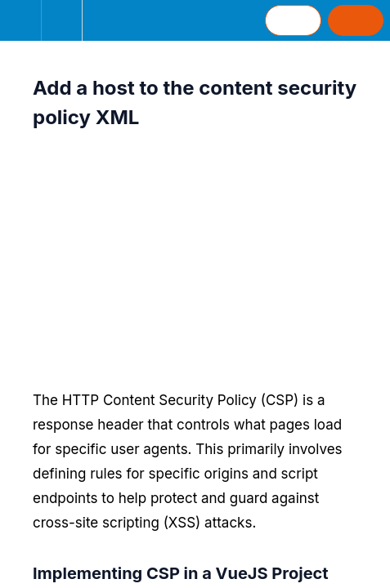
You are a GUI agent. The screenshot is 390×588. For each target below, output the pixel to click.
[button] (20, 20)
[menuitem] (61, 20)
